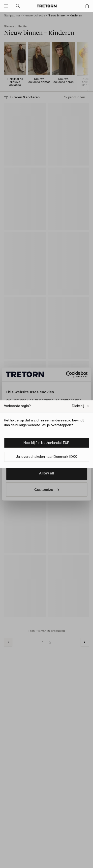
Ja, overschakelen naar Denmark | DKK (46, 457)
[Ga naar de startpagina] (47, 6)
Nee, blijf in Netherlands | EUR (46, 443)
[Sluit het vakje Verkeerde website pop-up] (80, 406)
